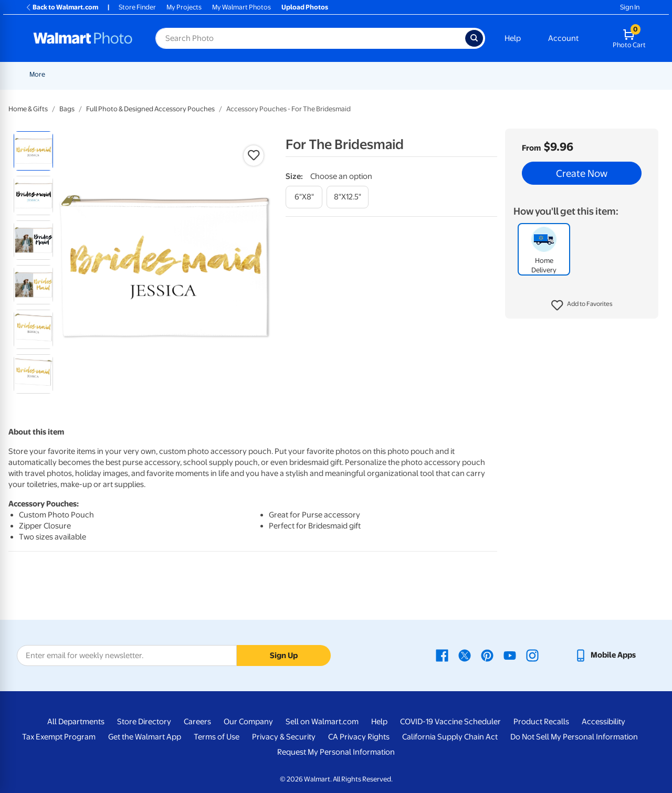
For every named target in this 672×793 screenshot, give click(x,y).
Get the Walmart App (145, 737)
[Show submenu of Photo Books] (505, 74)
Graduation (129, 74)
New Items (83, 74)
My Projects (184, 7)
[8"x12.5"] (348, 197)
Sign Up (284, 655)
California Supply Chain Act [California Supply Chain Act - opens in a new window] (450, 737)
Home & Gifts (28, 109)
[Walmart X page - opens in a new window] (465, 655)
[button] (582, 305)
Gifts (525, 74)
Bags (67, 109)
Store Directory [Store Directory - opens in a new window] (144, 722)
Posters (318, 74)
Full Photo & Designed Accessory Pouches (150, 109)
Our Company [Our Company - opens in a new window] (248, 722)
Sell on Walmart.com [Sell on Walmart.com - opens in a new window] (322, 722)
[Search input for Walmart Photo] (310, 38)
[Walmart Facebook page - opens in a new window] (442, 655)
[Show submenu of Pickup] (184, 74)
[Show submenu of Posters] (335, 74)
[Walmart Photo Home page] (83, 38)
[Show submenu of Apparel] (579, 74)
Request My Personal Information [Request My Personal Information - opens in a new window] (336, 752)
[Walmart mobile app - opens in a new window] (605, 655)
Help (513, 38)
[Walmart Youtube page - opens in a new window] (510, 655)
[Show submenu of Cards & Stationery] (293, 74)
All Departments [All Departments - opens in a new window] (76, 722)
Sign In (630, 7)
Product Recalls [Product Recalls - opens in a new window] (541, 722)
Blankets (430, 74)
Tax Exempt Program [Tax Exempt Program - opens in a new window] (59, 737)
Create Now (582, 173)
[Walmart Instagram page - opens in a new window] (532, 655)
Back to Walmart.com (62, 7)
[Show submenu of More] (612, 74)
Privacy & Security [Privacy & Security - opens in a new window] (284, 737)
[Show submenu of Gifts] (537, 74)
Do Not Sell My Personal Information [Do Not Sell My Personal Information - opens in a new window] (574, 737)
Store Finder (137, 7)
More (600, 74)
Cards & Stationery (261, 74)
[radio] (33, 151)
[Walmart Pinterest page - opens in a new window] (487, 655)
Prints (206, 74)
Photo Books (480, 74)
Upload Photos (305, 7)
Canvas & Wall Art (374, 74)
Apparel (562, 74)
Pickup (169, 74)
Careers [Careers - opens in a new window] (197, 722)
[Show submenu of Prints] (219, 74)
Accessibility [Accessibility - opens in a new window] (603, 722)
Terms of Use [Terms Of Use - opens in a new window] (217, 737)
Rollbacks (40, 74)
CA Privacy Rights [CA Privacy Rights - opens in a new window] (359, 737)
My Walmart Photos (241, 7)
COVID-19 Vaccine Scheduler (450, 722)
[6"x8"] (304, 197)
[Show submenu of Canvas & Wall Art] (404, 74)
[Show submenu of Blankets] (448, 74)
